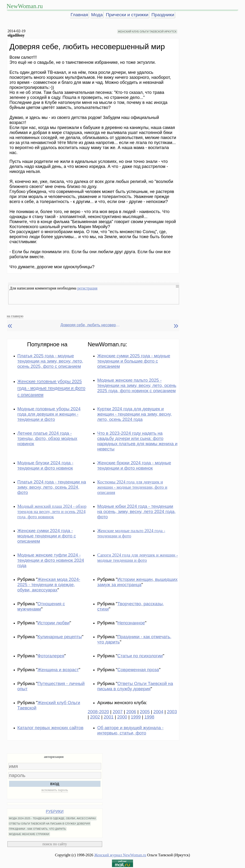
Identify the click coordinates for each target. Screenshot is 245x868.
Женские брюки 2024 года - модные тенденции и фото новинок (134, 465)
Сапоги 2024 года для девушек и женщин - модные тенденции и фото (137, 558)
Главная (79, 15)
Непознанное (131, 623)
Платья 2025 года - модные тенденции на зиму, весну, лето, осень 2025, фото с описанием (50, 361)
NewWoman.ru (25, 6)
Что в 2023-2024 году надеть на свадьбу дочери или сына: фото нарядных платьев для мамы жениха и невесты (137, 441)
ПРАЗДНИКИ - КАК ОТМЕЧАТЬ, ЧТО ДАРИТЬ (38, 829)
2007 (118, 712)
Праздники (163, 15)
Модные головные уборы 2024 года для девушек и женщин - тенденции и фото (49, 414)
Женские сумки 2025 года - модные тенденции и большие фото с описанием (134, 361)
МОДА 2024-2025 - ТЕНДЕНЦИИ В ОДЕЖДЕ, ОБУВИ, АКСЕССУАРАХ (53, 818)
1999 (136, 717)
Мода (97, 15)
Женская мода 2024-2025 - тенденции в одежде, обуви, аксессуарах (49, 585)
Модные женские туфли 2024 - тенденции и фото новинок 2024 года (51, 560)
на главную (15, 316)
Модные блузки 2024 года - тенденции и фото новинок (45, 465)
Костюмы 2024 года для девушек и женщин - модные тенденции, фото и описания (132, 487)
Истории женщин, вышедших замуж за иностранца (137, 582)
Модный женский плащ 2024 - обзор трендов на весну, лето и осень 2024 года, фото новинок (52, 512)
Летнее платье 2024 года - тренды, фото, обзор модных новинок (47, 438)
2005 (145, 712)
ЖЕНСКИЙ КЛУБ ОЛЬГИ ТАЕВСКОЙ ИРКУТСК (147, 32)
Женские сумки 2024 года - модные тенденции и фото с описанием (47, 536)
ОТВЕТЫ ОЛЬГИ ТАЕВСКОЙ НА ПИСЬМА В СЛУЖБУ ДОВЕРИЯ (50, 824)
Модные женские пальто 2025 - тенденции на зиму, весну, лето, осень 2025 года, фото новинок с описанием (137, 385)
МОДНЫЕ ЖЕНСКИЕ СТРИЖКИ (29, 834)
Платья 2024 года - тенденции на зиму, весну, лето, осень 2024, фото (52, 487)
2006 (131, 712)
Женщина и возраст (58, 670)
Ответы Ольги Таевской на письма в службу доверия (135, 686)
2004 (158, 712)
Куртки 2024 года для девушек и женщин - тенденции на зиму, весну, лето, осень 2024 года (134, 414)
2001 (109, 717)
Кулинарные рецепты (60, 637)
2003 (172, 712)
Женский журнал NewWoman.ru (120, 855)
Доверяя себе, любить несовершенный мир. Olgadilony (92, 325)
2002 (95, 717)
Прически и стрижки (127, 15)
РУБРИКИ (55, 812)
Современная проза (138, 670)
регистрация (87, 288)
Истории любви (54, 623)
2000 (122, 717)
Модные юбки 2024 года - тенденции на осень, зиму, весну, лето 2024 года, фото (136, 512)
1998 (149, 717)
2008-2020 (98, 712)
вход (55, 784)
